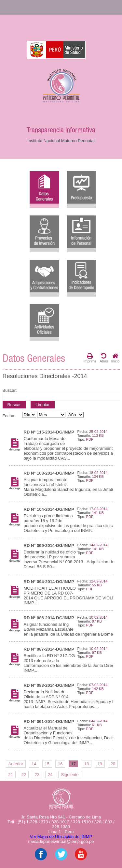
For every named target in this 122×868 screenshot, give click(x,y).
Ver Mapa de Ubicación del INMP (61, 837)
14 (34, 764)
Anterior (16, 764)
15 (47, 764)
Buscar (14, 405)
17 (73, 764)
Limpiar (43, 405)
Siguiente (70, 775)
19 (100, 764)
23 (37, 775)
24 (50, 775)
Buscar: (10, 390)
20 (113, 764)
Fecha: (9, 416)
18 (87, 764)
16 (60, 764)
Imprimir (90, 358)
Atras (104, 358)
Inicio (115, 358)
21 (11, 775)
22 (24, 775)
